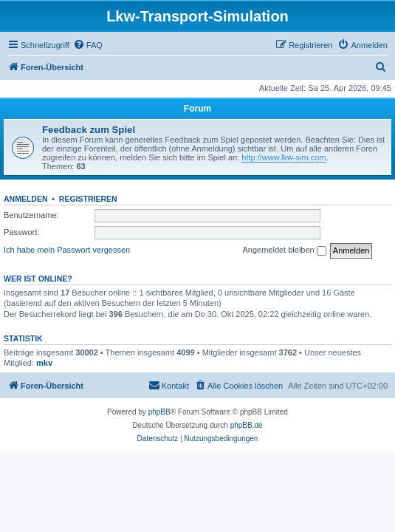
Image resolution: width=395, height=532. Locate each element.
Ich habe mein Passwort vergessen (67, 250)
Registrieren (88, 199)
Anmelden (26, 199)
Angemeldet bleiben (284, 250)
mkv (44, 363)
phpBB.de (247, 425)
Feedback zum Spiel (89, 130)
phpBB (159, 412)
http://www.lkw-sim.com (284, 157)
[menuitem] (88, 45)
